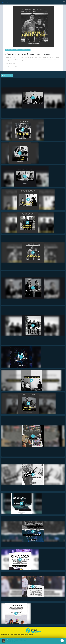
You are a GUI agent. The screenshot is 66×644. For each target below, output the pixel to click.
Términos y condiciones (28, 636)
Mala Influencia (15, 50)
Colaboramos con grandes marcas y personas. (17, 634)
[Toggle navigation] (63, 2)
